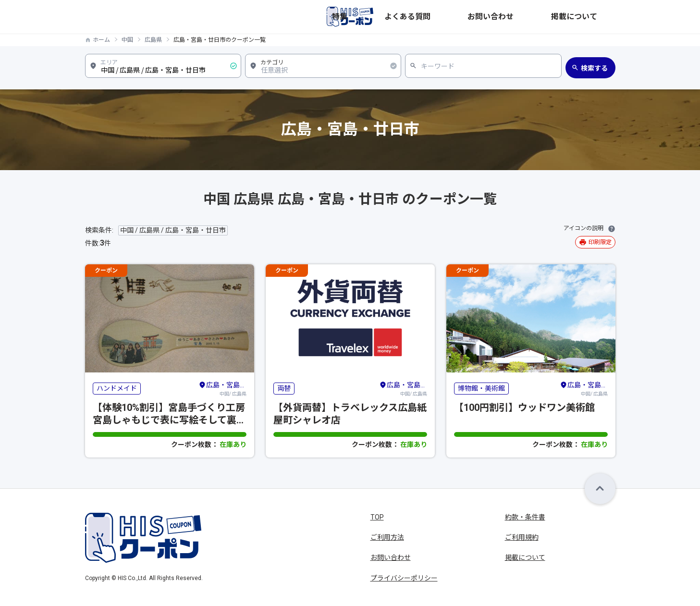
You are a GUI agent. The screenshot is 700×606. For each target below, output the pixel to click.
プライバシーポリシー (404, 578)
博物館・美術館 (481, 388)
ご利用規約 (522, 537)
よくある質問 (491, 17)
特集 (453, 17)
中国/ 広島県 (222, 388)
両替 (284, 388)
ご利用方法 (387, 537)
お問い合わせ (543, 17)
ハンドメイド (117, 388)
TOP (377, 517)
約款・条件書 (525, 517)
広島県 (153, 40)
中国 (127, 40)
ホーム (101, 40)
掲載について (595, 17)
